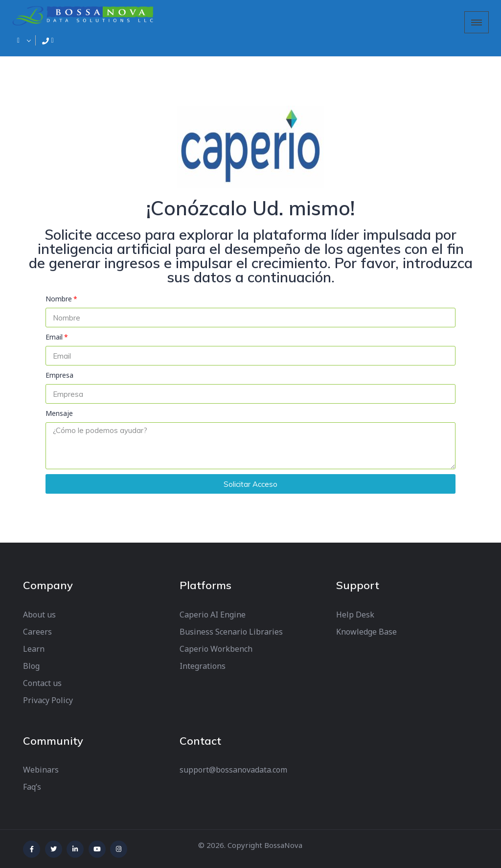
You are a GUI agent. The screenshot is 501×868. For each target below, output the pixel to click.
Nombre (59, 299)
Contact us (42, 683)
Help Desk (355, 615)
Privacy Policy (48, 700)
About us (39, 615)
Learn (34, 649)
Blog (31, 666)
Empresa (59, 375)
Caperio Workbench (216, 649)
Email (54, 337)
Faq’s (32, 787)
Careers (37, 632)
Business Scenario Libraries (231, 632)
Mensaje (59, 413)
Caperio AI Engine (213, 615)
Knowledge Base (366, 632)
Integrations (203, 666)
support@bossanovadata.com (233, 770)
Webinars (41, 770)
